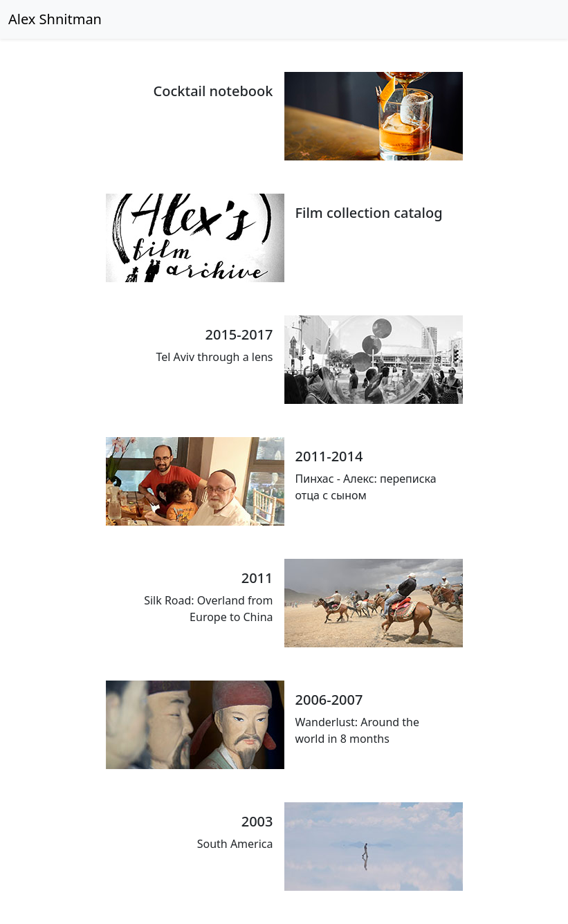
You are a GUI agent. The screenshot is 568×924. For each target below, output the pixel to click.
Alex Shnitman (55, 19)
